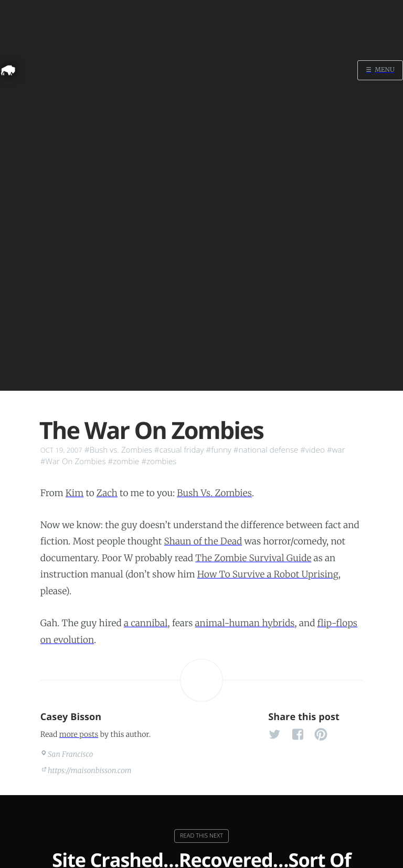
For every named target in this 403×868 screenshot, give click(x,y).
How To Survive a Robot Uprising (268, 574)
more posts (79, 734)
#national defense (266, 450)
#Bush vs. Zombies (118, 450)
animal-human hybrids (245, 623)
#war (336, 450)
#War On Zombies (73, 462)
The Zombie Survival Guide (253, 558)
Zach (107, 493)
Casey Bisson (71, 717)
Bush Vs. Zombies (214, 493)
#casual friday (179, 450)
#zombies (159, 462)
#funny (219, 450)
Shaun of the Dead (203, 541)
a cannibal (146, 623)
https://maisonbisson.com (90, 770)
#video (312, 450)
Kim (75, 493)
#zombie (124, 462)
